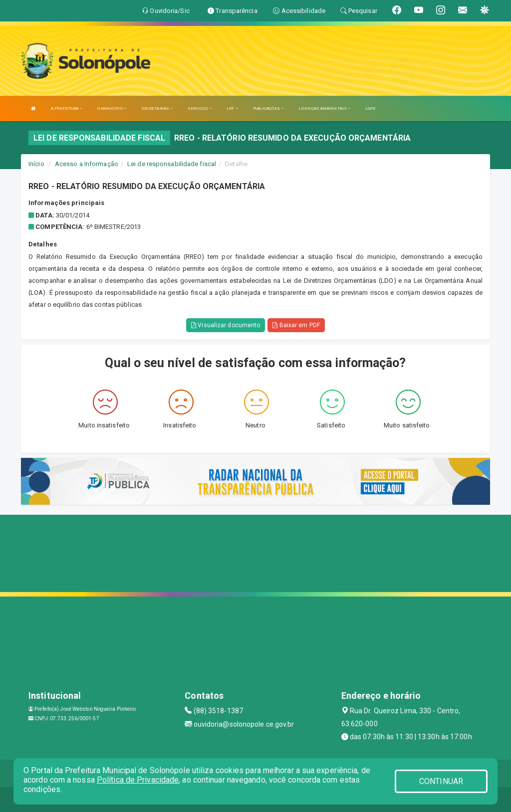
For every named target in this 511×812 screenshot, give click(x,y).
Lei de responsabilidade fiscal (172, 164)
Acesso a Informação (87, 164)
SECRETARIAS (157, 108)
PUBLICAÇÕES (268, 108)
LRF (232, 108)
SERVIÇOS (200, 108)
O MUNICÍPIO (112, 108)
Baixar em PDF (296, 325)
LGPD (370, 108)
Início (36, 164)
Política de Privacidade (138, 780)
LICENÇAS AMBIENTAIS (324, 108)
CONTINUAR (441, 781)
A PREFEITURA (66, 108)
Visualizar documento (226, 325)
